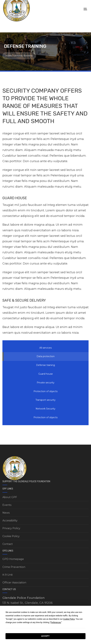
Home (9, 56)
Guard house (46, 374)
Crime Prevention (14, 567)
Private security (46, 383)
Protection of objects (45, 391)
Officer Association (14, 583)
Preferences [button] (56, 622)
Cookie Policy (11, 536)
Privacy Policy (11, 528)
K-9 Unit (8, 575)
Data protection (46, 356)
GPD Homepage (13, 559)
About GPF (10, 497)
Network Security (45, 409)
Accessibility (10, 520)
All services (45, 348)
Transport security (45, 400)
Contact (8, 544)
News (6, 513)
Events (7, 505)
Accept (45, 636)
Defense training (45, 365)
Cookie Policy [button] (69, 619)
